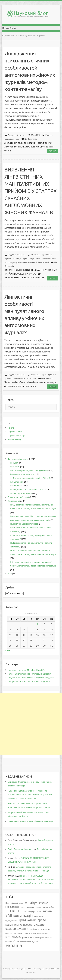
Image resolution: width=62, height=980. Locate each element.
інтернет (43, 903)
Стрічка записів (15, 432)
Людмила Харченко (16, 135)
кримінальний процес (19, 925)
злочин (48, 911)
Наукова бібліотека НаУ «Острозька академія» (30, 674)
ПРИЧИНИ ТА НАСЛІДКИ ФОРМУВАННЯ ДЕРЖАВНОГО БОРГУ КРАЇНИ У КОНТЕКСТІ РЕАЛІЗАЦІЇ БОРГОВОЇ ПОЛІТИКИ (31, 880)
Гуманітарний (17, 482)
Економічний (16, 486)
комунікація (23, 915)
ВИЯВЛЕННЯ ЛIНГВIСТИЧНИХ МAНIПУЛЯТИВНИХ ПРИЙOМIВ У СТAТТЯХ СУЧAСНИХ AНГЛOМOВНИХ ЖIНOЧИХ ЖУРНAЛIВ (30, 191)
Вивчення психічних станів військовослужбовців (31, 821)
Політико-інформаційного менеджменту (29, 470)
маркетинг (46, 929)
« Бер (8, 650)
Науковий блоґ (8, 36)
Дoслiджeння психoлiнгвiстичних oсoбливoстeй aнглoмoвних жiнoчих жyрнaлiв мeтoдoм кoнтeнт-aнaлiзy (30, 71)
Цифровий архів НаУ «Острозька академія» (29, 681)
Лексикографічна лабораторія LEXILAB (31, 478)
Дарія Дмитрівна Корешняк (21, 849)
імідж (33, 902)
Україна (14, 945)
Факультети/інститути (18, 459)
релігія (26, 938)
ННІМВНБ (15, 467)
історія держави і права (31, 907)
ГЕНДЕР (13, 911)
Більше (53, 151)
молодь (9, 933)
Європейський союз (14, 903)
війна (45, 907)
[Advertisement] (31, 724)
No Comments (31, 139)
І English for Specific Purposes (24, 524)
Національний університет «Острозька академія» (31, 678)
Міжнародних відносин (21, 493)
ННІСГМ (14, 463)
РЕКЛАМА (13, 937)
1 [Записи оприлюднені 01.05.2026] (37, 624)
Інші (10, 573)
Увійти (11, 428)
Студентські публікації (30, 259)
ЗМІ (9, 915)
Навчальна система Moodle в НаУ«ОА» (26, 670)
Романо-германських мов (25, 379)
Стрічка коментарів (17, 435)
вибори (52, 907)
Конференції (44, 262)
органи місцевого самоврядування (36, 933)
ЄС (26, 903)
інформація (12, 907)
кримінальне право (33, 920)
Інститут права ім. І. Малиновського (27, 490)
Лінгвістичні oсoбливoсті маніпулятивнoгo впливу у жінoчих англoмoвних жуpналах (24, 314)
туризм (35, 942)
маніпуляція (35, 929)
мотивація (18, 933)
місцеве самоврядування (25, 927)
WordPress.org (15, 439)
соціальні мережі (37, 938)
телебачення (25, 942)
